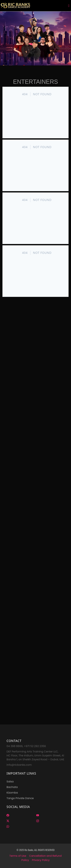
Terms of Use (18, 856)
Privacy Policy (41, 860)
